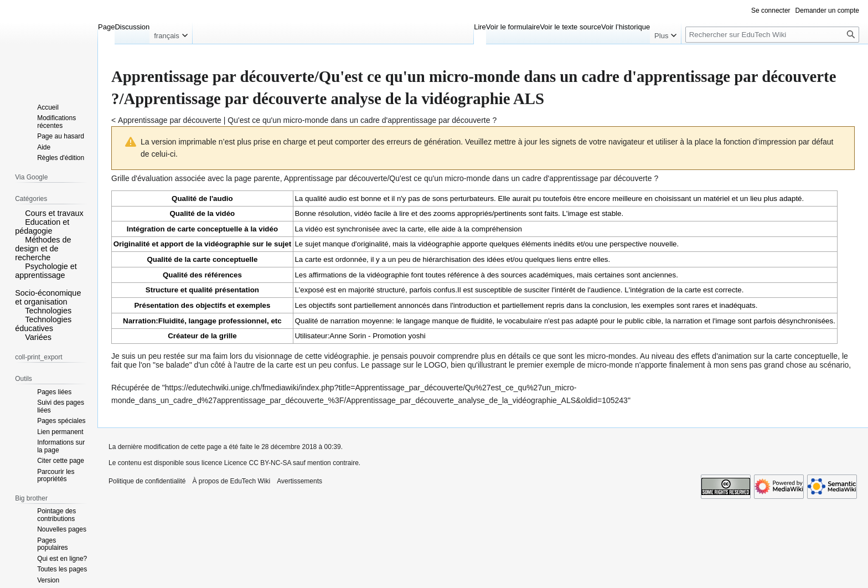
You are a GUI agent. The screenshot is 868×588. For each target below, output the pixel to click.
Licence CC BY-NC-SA (258, 463)
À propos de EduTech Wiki (231, 481)
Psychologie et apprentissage (46, 271)
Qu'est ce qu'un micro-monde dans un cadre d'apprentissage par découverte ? (362, 120)
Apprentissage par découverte (170, 120)
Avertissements (299, 481)
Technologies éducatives (43, 324)
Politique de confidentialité (147, 481)
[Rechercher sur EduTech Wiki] (772, 35)
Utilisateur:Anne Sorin (330, 336)
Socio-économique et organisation (48, 297)
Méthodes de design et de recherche (43, 249)
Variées (38, 337)
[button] (19, 213)
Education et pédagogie (42, 226)
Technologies (48, 311)
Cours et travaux (54, 213)
